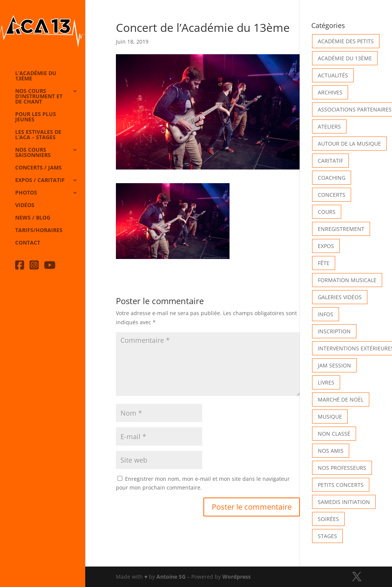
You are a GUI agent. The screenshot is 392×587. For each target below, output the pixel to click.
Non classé (334, 434)
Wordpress (237, 577)
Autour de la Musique (349, 144)
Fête (324, 263)
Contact (28, 243)
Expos (326, 246)
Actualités (333, 75)
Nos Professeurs (342, 468)
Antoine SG (171, 577)
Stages (327, 536)
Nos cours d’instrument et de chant (39, 97)
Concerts (332, 195)
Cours (327, 212)
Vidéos (25, 206)
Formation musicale (347, 280)
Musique (330, 417)
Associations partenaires (355, 109)
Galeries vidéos (340, 297)
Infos (326, 314)
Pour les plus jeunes (36, 117)
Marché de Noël (341, 399)
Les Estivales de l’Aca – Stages (38, 135)
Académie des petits (346, 41)
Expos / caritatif (40, 180)
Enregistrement (341, 229)
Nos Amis (331, 451)
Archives (330, 92)
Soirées (328, 519)
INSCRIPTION (334, 331)
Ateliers (329, 126)
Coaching (332, 178)
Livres (326, 382)
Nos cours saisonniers (33, 153)
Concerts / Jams (38, 168)
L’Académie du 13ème (36, 76)
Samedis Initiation (344, 502)
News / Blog (33, 218)
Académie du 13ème (345, 58)
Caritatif (330, 161)
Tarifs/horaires (39, 231)
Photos (26, 193)
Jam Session (334, 365)
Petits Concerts (341, 485)
